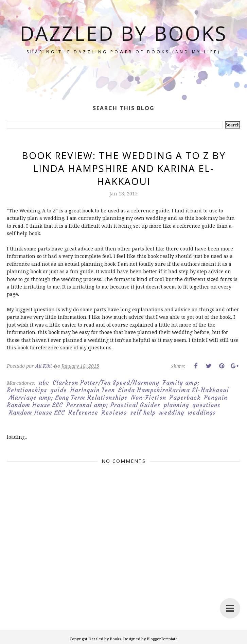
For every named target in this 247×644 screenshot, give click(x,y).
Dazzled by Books (124, 43)
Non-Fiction (148, 398)
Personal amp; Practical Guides (113, 405)
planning (176, 405)
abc (44, 383)
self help (143, 413)
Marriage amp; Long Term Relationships (68, 398)
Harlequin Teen (93, 390)
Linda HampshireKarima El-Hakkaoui (174, 390)
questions (206, 405)
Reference (83, 413)
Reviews (114, 413)
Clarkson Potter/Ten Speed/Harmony (106, 383)
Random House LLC (37, 413)
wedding (172, 413)
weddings (202, 413)
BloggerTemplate (162, 639)
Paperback (185, 398)
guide (59, 390)
